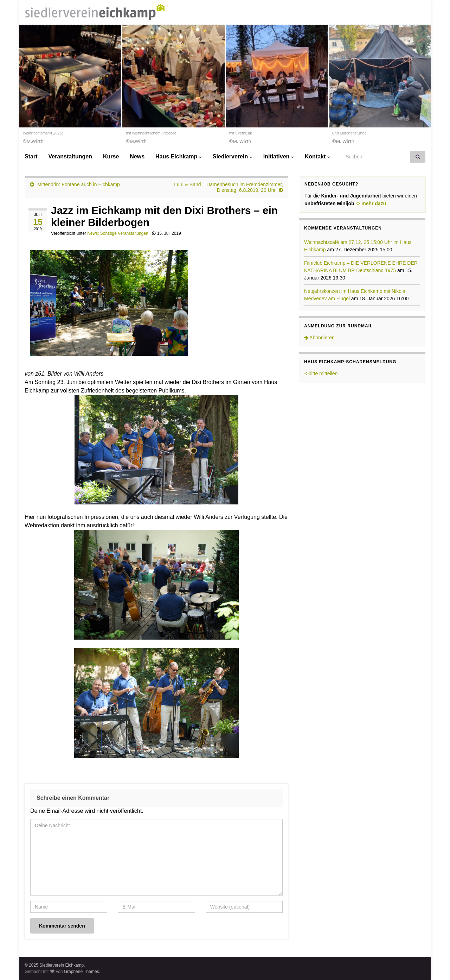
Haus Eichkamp (179, 156)
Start (31, 156)
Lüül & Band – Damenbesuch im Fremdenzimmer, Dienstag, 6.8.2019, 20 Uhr (229, 187)
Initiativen (279, 156)
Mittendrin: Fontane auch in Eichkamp (79, 184)
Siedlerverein (233, 156)
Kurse (111, 156)
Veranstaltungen (70, 156)
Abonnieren (319, 338)
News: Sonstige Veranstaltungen (118, 233)
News (137, 156)
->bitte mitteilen (321, 373)
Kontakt (317, 156)
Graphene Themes (82, 972)
